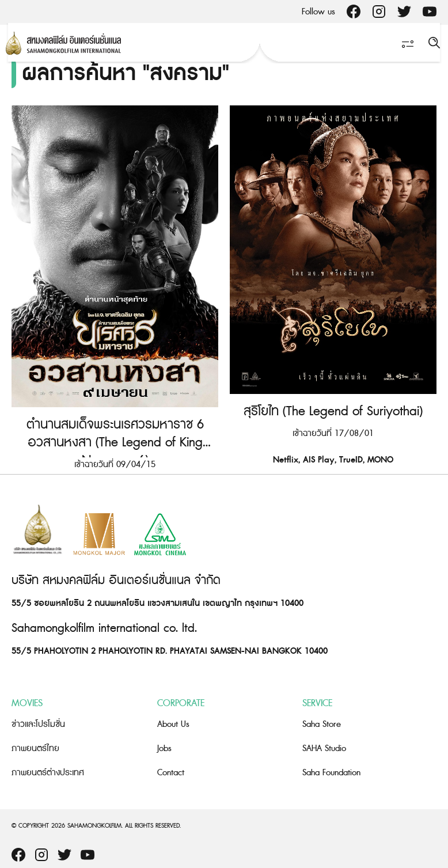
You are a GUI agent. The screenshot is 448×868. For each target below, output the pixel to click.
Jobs (164, 748)
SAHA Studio (324, 748)
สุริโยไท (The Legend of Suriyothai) (333, 412)
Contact (171, 773)
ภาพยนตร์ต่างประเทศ (48, 773)
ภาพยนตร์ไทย (35, 748)
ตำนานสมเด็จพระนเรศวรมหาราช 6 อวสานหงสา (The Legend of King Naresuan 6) (115, 443)
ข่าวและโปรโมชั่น (38, 724)
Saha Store (322, 724)
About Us (173, 724)
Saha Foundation (331, 773)
